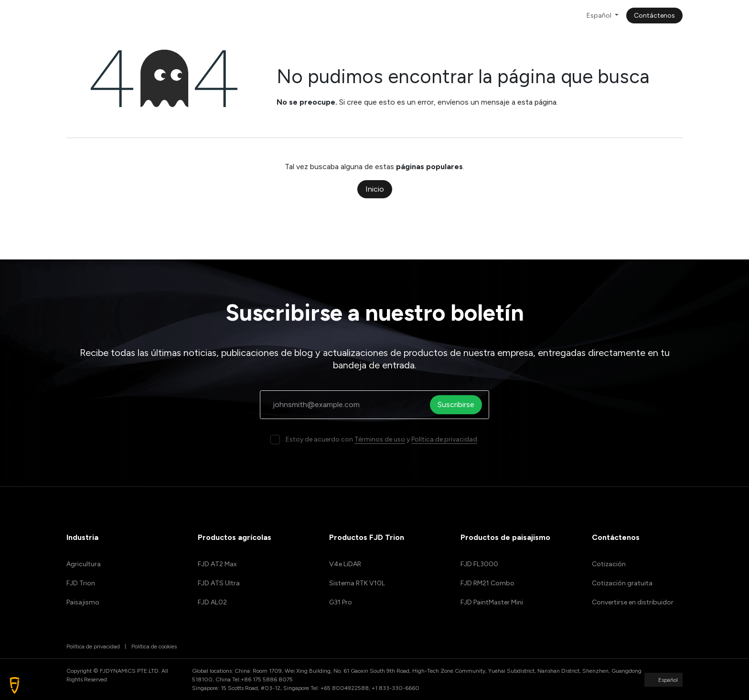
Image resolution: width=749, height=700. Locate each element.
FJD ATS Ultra (219, 583)
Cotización (609, 564)
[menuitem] (182, 16)
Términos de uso (380, 439)
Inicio (375, 189)
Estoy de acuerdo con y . (382, 439)
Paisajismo (83, 602)
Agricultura (84, 564)
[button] (15, 685)
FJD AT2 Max (217, 564)
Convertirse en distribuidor (633, 602)
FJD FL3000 (479, 564)
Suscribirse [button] (459, 404)
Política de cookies (154, 646)
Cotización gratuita (622, 583)
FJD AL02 (212, 602)
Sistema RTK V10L (357, 583)
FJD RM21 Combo (487, 583)
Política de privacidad (444, 439)
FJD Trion (81, 583)
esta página (537, 102)
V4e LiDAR (345, 564)
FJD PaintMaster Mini (492, 602)
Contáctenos (654, 16)
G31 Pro (341, 602)
